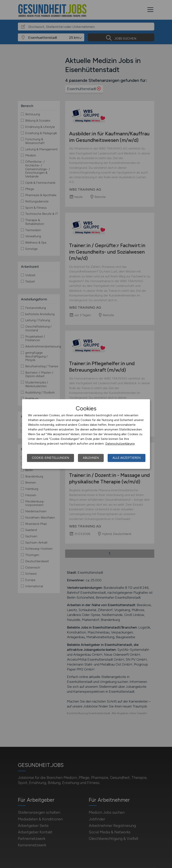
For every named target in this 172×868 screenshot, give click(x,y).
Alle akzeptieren (127, 458)
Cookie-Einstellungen (50, 458)
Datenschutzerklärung (120, 444)
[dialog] (86, 434)
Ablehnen (91, 458)
